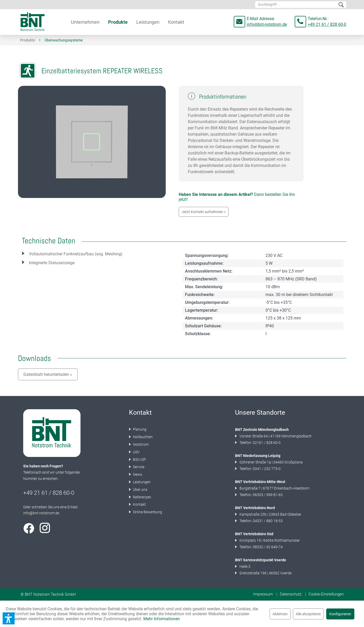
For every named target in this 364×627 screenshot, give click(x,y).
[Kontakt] (176, 22)
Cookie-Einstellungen (326, 594)
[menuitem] (301, 5)
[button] (9, 618)
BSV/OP (139, 460)
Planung (139, 429)
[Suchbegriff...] (301, 5)
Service (138, 467)
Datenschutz (291, 594)
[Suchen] (341, 5)
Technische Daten (49, 241)
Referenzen (142, 497)
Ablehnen (280, 614)
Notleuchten (142, 437)
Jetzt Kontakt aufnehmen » (204, 212)
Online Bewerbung (147, 512)
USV (136, 452)
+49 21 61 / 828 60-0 (327, 24)
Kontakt (139, 504)
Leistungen (141, 482)
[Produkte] (118, 22)
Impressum (263, 594)
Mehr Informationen (162, 619)
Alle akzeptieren (308, 614)
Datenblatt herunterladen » (48, 374)
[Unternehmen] (85, 22)
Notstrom (140, 444)
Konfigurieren (340, 614)
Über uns (140, 490)
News (137, 474)
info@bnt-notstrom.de (267, 24)
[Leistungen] (148, 22)
